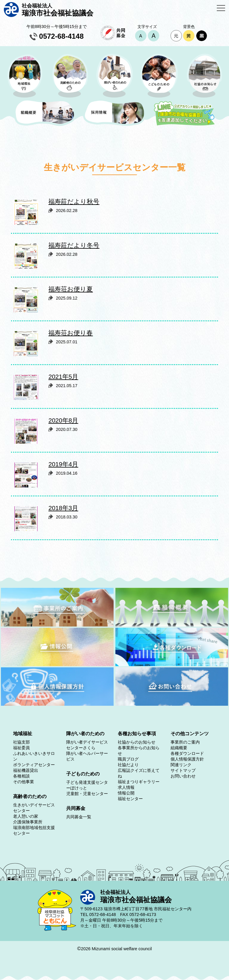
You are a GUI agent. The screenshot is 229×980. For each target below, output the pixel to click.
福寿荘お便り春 (71, 333)
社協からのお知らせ (137, 742)
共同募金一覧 (79, 817)
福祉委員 (21, 748)
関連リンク (181, 765)
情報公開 (126, 793)
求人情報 (126, 787)
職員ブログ (128, 759)
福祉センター (130, 799)
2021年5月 (63, 377)
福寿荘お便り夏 (71, 289)
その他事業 (24, 782)
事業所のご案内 (185, 742)
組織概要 (179, 748)
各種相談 (21, 776)
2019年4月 (63, 464)
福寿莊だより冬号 (74, 245)
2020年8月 (63, 420)
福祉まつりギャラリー (139, 782)
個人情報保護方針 (187, 759)
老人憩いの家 (26, 816)
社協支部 (21, 742)
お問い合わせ (183, 776)
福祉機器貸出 (26, 770)
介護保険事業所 (28, 822)
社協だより (128, 765)
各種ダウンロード (187, 753)
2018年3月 (63, 508)
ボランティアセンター (34, 765)
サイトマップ (183, 770)
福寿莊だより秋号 (74, 201)
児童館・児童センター (87, 794)
